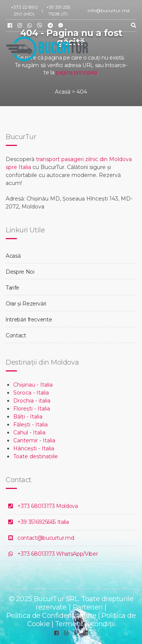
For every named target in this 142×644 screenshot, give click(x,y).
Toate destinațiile (36, 456)
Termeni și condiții (85, 624)
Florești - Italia (32, 409)
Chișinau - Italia (33, 385)
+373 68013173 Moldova (48, 506)
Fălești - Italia (30, 425)
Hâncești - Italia (34, 448)
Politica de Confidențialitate (51, 616)
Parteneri (88, 607)
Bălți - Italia (28, 417)
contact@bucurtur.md (46, 538)
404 (82, 92)
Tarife (12, 288)
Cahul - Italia (29, 432)
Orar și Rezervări (26, 304)
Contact (16, 335)
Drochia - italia (32, 401)
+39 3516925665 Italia (43, 522)
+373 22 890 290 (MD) (24, 10)
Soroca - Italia (31, 393)
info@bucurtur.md (108, 10)
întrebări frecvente (29, 320)
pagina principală (76, 72)
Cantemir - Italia (34, 440)
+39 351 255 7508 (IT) (58, 10)
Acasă (63, 92)
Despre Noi (20, 272)
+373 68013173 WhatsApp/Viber (58, 554)
